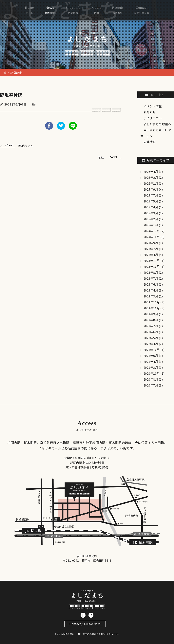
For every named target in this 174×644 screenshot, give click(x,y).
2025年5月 (151, 201)
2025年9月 (151, 189)
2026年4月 (151, 171)
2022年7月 (151, 326)
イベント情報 (153, 106)
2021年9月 (151, 356)
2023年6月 (151, 284)
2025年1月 (151, 225)
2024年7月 (151, 249)
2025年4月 (151, 207)
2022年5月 (151, 338)
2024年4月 (151, 255)
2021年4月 (151, 361)
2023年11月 (152, 261)
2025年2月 (151, 219)
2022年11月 (152, 302)
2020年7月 (151, 385)
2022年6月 (151, 332)
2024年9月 (151, 243)
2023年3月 (151, 296)
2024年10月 (152, 237)
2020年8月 (151, 379)
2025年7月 (151, 195)
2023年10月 (152, 266)
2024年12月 (152, 231)
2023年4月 (151, 290)
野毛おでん (17, 145)
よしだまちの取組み (157, 124)
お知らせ (150, 112)
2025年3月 (151, 213)
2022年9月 (151, 314)
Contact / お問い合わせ (85, 624)
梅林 (110, 157)
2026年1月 (151, 183)
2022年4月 (151, 344)
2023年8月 (151, 272)
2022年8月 (151, 320)
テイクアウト (153, 118)
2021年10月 (152, 350)
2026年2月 (151, 177)
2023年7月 (151, 278)
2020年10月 (152, 373)
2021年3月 (151, 367)
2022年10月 (152, 308)
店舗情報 (150, 142)
